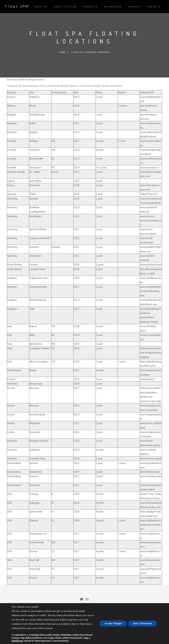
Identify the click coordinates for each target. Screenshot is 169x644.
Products (90, 7)
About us (41, 7)
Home (63, 52)
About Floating (65, 7)
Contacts (154, 7)
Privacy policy (85, 627)
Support (134, 7)
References (113, 7)
